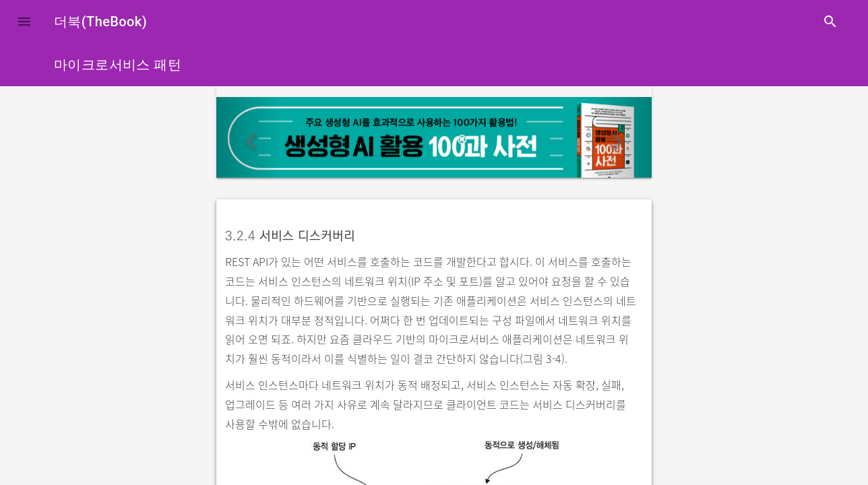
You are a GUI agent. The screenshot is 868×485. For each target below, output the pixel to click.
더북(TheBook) (100, 22)
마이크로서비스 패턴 (118, 65)
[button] (24, 22)
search (830, 22)
